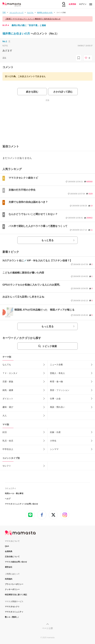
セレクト (7, 466)
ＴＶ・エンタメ (10, 373)
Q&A (7, 546)
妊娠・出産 (55, 432)
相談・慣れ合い (57, 407)
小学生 (53, 441)
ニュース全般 (56, 365)
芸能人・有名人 (57, 373)
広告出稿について (12, 557)
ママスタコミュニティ (14, 612)
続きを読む (32, 92)
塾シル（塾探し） (12, 617)
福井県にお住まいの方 (17, 34)
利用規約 (9, 579)
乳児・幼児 (8, 441)
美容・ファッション (60, 390)
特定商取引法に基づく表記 (16, 595)
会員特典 (9, 551)
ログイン (83, 4)
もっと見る (47, 240)
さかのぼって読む (63, 92)
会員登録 (72, 4)
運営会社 (9, 567)
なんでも (7, 365)
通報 (4, 58)
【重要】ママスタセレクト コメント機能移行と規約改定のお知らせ (33, 19)
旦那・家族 (8, 382)
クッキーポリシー (12, 589)
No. (5, 41)
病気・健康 (8, 390)
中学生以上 (8, 449)
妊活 (5, 432)
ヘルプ (8, 499)
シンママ (54, 449)
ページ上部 (47, 628)
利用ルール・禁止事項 (14, 493)
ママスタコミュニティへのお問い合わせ (21, 504)
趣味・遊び (8, 407)
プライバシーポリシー (14, 584)
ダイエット (8, 399)
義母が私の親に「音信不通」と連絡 (29, 25)
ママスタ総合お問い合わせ (16, 562)
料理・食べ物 (56, 382)
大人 (5, 416)
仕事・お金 (55, 399)
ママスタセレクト (12, 607)
